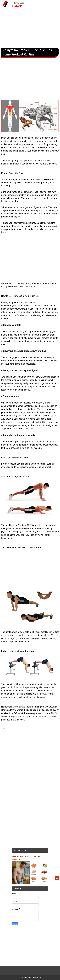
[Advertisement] (30, 28)
